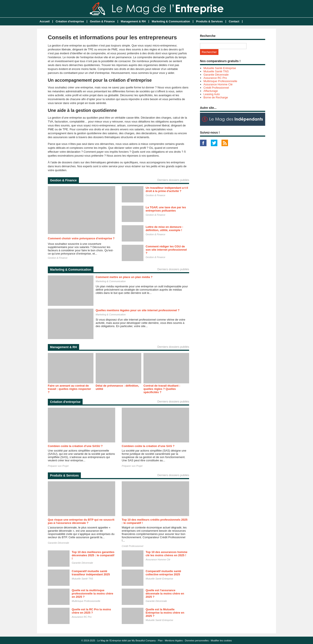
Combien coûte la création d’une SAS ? (148, 446)
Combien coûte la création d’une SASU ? (75, 446)
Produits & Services (209, 21)
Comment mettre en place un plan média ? (124, 277)
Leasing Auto (212, 94)
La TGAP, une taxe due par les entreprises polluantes (166, 209)
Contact (234, 21)
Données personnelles (197, 641)
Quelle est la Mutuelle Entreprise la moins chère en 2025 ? (165, 613)
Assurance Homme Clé (158, 560)
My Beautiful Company (144, 641)
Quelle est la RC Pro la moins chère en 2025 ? (91, 611)
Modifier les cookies (221, 641)
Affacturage (211, 91)
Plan (160, 641)
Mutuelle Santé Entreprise (159, 579)
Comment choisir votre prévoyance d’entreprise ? (81, 238)
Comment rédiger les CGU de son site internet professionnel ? (166, 250)
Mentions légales (174, 641)
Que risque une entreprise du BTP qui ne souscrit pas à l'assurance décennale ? (81, 521)
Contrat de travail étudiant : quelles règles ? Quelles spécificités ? (162, 389)
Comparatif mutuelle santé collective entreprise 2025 (163, 573)
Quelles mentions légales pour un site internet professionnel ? (138, 310)
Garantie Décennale (58, 543)
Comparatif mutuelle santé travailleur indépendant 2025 (91, 573)
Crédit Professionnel (132, 546)
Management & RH (133, 21)
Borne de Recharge (216, 97)
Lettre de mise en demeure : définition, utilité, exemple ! (164, 228)
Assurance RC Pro (82, 617)
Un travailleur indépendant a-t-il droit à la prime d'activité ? (167, 189)
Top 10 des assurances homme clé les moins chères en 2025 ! (166, 554)
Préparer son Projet (58, 466)
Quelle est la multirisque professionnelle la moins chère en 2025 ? (92, 594)
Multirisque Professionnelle (86, 601)
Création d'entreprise (70, 21)
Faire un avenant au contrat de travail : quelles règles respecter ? (69, 389)
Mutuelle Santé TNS (82, 579)
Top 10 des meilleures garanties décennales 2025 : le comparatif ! (93, 555)
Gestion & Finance (102, 21)
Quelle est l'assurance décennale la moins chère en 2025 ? (165, 594)
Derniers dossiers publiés (173, 180)
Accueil (45, 21)
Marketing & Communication (171, 21)
